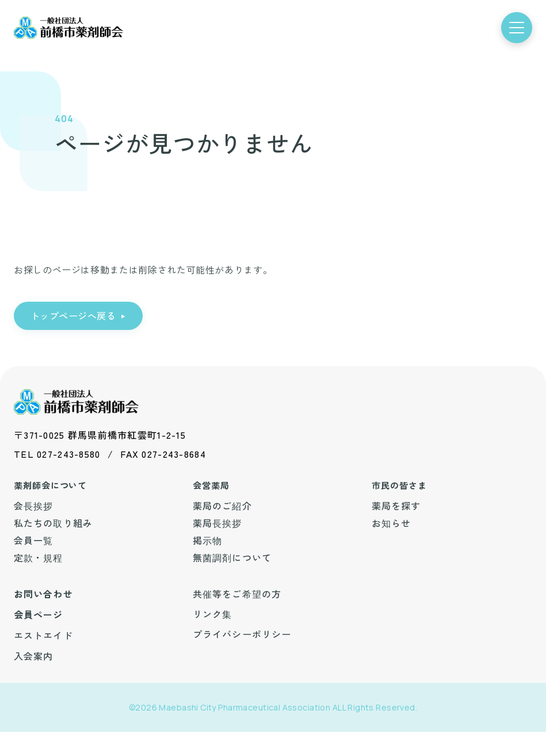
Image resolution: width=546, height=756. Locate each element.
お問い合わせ (43, 594)
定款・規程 (39, 557)
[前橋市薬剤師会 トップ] (68, 28)
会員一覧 (33, 540)
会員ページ (39, 614)
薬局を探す (396, 506)
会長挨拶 (33, 506)
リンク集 (212, 614)
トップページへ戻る (73, 316)
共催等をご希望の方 (237, 594)
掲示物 (207, 540)
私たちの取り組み (53, 523)
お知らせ (391, 523)
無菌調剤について (232, 557)
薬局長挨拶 (217, 523)
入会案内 (33, 656)
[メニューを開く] (517, 28)
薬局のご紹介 (222, 506)
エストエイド (43, 635)
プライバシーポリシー (242, 634)
